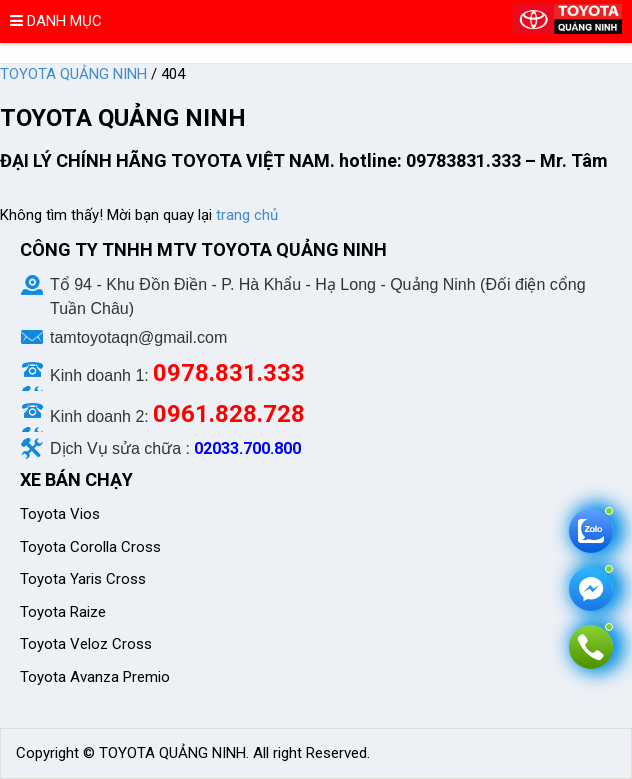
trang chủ (247, 215)
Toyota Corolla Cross (90, 547)
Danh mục (56, 21)
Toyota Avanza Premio (95, 677)
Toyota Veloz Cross (86, 644)
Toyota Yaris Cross (83, 579)
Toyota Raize (63, 612)
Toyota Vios (62, 514)
